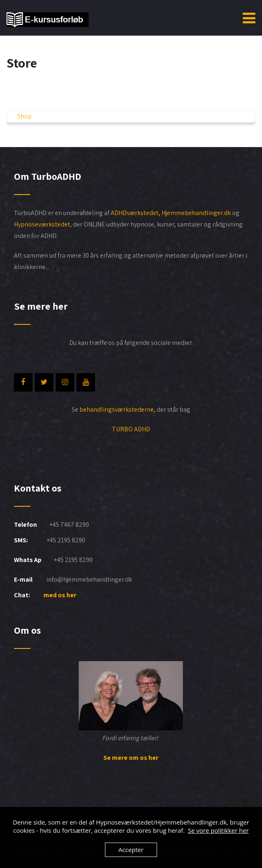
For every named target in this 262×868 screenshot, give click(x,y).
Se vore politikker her (218, 830)
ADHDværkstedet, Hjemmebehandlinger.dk (171, 213)
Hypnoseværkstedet (42, 224)
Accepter (131, 850)
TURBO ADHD (131, 429)
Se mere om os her (131, 758)
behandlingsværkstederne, (117, 409)
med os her (60, 595)
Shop (24, 116)
